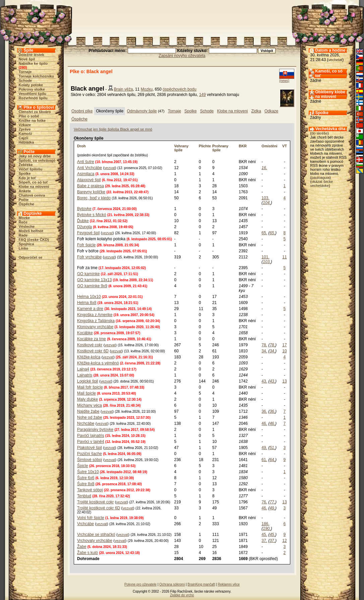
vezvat (110, 168)
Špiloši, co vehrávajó (37, 160)
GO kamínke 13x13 (94, 280)
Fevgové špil (88, 233)
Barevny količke (91, 192)
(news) (284, 81)
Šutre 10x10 (88, 472)
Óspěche (26, 204)
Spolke (25, 173)
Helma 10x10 (89, 297)
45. (264, 535)
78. (264, 345)
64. (272, 460)
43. (264, 381)
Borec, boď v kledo (94, 198)
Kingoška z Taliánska (96, 321)
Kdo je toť (27, 178)
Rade (23, 235)
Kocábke (85, 333)
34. (264, 351)
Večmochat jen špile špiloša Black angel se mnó (113, 129)
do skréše (319, 133)
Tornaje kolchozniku (37, 76)
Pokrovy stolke (32, 89)
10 (284, 351)
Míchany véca (89, 405)
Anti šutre (86, 162)
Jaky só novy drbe (35, 156)
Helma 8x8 (87, 303)
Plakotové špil (89, 448)
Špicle (83, 466)
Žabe (82, 547)
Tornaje (25, 72)
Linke (24, 248)
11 (284, 257)
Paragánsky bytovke (95, 430)
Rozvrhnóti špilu (33, 98)
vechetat (336, 60)
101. (265, 257)
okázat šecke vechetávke (322, 184)
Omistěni (269, 146)
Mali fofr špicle (90, 387)
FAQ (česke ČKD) (34, 240)
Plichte (205, 146)
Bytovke (84, 209)
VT (285, 146)
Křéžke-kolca (89, 357)
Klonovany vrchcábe (95, 327)
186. (265, 524)
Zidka (256, 111)
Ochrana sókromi (172, 584)
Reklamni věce (229, 584)
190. (267, 529)
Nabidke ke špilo (33, 63)
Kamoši (25, 134)
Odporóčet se (31, 257)
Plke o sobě (29, 116)
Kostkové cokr (90, 345)
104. (267, 203)
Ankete (25, 191)
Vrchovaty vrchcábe (95, 541)
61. (264, 460)
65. (264, 233)
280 (23, 67)
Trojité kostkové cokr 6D (99, 508)
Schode (25, 81)
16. (264, 168)
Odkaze (271, 111)
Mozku (147, 89)
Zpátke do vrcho (182, 595)
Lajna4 (83, 369)
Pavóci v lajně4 (91, 442)
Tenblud (84, 496)
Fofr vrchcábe (89, 257)
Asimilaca (86, 174)
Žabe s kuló (87, 553)
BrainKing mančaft (201, 584)
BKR (243, 146)
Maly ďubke (87, 399)
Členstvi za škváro (35, 112)
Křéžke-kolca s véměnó (98, 363)
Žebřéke (26, 165)
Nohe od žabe (90, 417)
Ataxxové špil (89, 180)
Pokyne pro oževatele (140, 584)
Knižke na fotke (32, 120)
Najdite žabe (88, 411)
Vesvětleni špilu (33, 94)
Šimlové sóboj (90, 460)
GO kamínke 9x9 (92, 286)
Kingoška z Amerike (95, 315)
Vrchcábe (85, 524)
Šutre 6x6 (86, 478)
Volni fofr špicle (91, 518)
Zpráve (25, 129)
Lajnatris (85, 375)
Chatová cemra (32, 195)
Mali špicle (86, 393)
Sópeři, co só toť (34, 182)
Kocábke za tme (92, 339)
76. (264, 502)
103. (265, 198)
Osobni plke (82, 111)
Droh (81, 146)
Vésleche (27, 227)
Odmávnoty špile (142, 111)
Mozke (24, 218)
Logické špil (88, 381)
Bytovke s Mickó (92, 215)
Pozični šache (89, 454)
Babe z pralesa (90, 186)
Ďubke (83, 221)
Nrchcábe (86, 423)
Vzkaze (25, 125)
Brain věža (124, 89)
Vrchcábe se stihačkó (96, 535)
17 (284, 345)
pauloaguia (320, 178)
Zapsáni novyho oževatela (182, 56)
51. (272, 448)
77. (272, 502)
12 (284, 541)
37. (264, 541)
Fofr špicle (86, 245)
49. (264, 448)
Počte (24, 200)
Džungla (84, 227)
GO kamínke (88, 274)
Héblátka (26, 142)
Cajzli (24, 138)
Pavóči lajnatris (91, 436)
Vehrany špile (181, 148)
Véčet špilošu (31, 169)
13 (284, 381)
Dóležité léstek (32, 55)
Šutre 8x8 (86, 484)
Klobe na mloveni (34, 187)
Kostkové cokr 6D (93, 351)
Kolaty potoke (31, 85)
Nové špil (27, 59)
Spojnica (26, 244)
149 (202, 95)
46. (264, 423)
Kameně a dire (90, 309)
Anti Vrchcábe (89, 168)
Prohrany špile (220, 148)
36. (264, 411)
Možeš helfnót (31, 231)
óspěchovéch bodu (179, 89)
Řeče (23, 222)
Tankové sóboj (90, 490)
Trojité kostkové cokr (96, 502)
